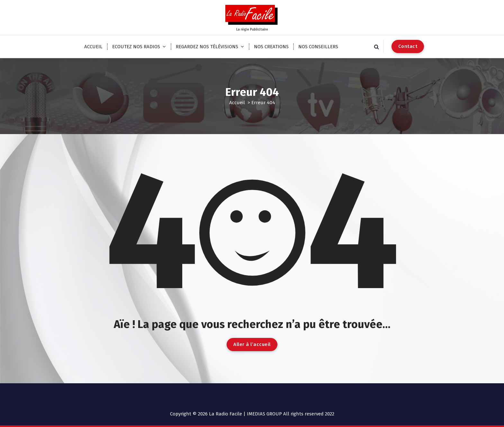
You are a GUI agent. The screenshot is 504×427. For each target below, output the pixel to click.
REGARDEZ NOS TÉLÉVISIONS (207, 47)
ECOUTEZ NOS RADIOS (136, 47)
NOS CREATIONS (271, 47)
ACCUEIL (93, 47)
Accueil (237, 103)
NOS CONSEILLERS (318, 47)
